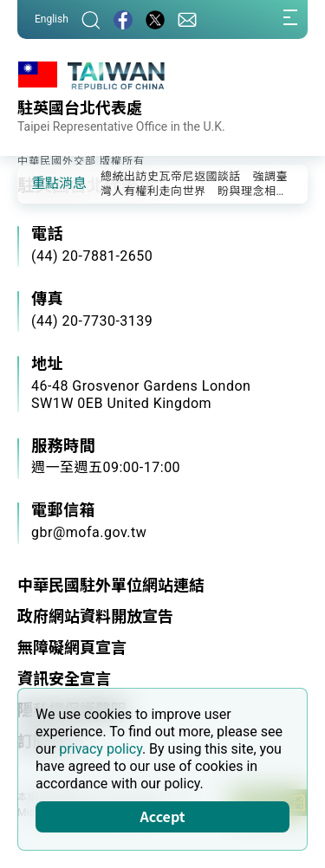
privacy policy (101, 749)
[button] (43, 183)
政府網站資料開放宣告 (95, 616)
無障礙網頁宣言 (72, 648)
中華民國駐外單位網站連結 (111, 585)
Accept (163, 816)
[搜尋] (91, 19)
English (52, 19)
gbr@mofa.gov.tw (89, 532)
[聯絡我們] (187, 19)
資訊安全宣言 (64, 679)
